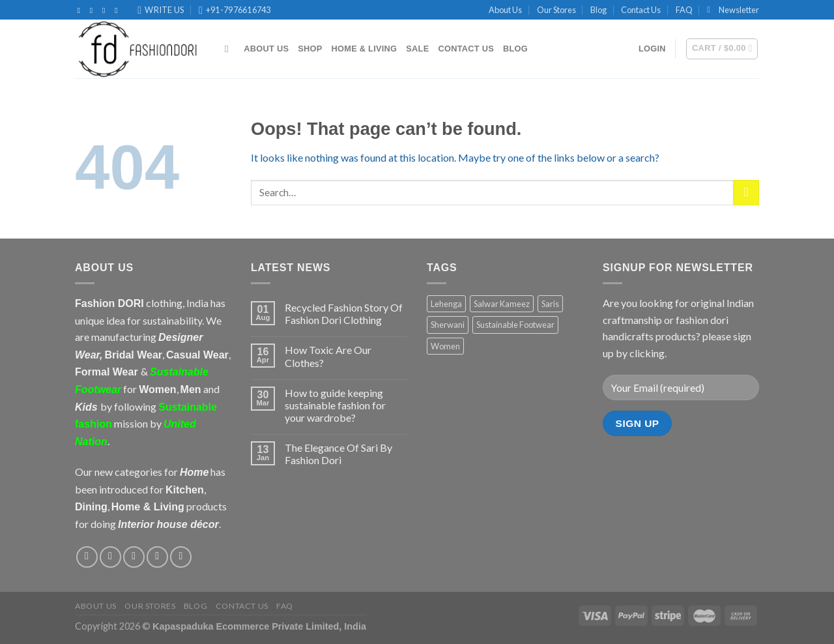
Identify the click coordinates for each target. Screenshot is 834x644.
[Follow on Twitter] (106, 10)
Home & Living (365, 49)
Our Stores (556, 10)
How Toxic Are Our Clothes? (328, 356)
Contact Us (641, 10)
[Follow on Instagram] (94, 10)
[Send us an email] (157, 557)
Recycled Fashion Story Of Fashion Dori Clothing (344, 314)
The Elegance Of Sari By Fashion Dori (338, 454)
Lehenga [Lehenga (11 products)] (446, 304)
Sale (417, 49)
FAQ (684, 10)
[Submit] (746, 193)
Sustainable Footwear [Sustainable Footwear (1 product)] (515, 325)
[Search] (230, 49)
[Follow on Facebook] (81, 10)
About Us (505, 10)
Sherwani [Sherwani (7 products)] (448, 325)
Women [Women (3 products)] (445, 346)
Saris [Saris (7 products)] (550, 304)
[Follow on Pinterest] (119, 10)
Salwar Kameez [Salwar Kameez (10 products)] (502, 304)
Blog (598, 10)
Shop (310, 49)
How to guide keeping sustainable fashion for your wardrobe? (335, 405)
